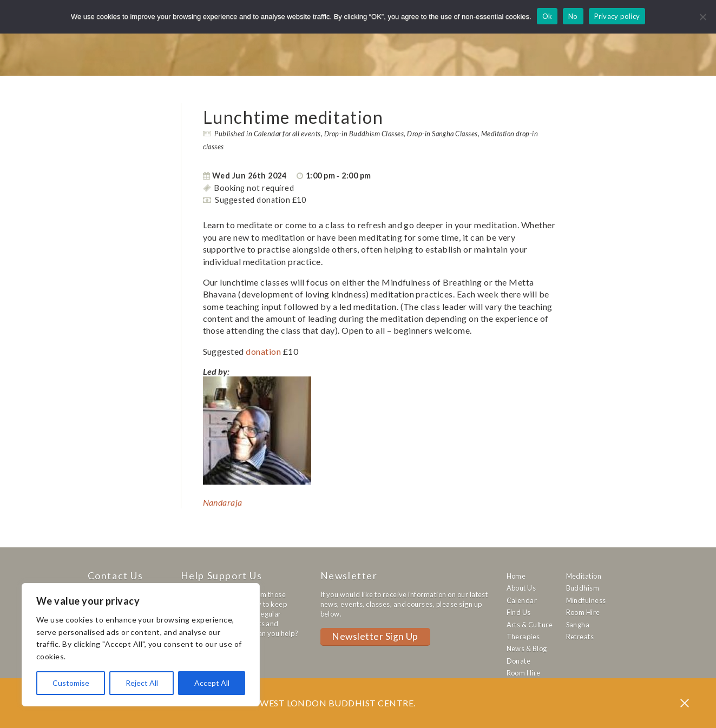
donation (263, 351)
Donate (519, 661)
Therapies (523, 637)
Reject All (142, 683)
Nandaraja (223, 502)
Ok (547, 16)
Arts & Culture (530, 625)
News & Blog (527, 648)
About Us (521, 588)
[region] (141, 645)
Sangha (578, 625)
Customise (71, 683)
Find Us (519, 612)
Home (516, 576)
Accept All (212, 683)
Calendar (522, 600)
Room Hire (524, 673)
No (573, 16)
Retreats (580, 637)
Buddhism (583, 588)
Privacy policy (617, 16)
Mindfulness (586, 600)
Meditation (584, 576)
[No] (702, 17)
